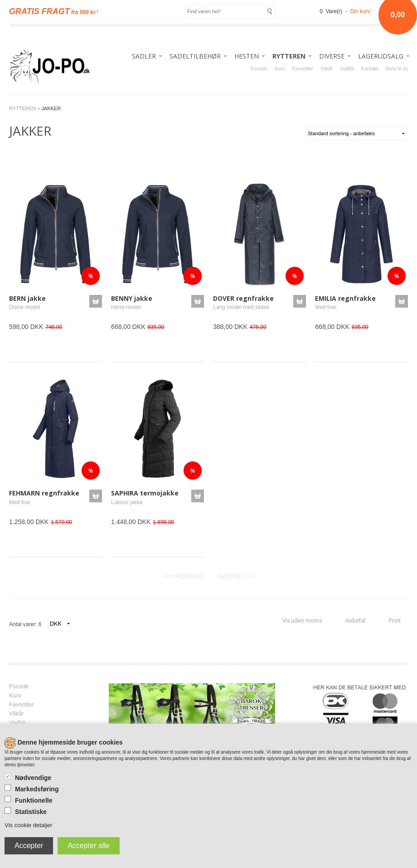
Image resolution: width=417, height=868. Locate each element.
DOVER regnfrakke (243, 298)
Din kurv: (361, 11)
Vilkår (327, 69)
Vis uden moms (302, 620)
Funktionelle (34, 800)
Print (395, 620)
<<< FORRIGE (184, 576)
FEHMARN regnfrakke (44, 493)
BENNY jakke (132, 298)
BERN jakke (27, 298)
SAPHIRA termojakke (145, 493)
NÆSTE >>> (236, 576)
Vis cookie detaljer (28, 825)
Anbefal (355, 620)
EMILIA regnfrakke (345, 298)
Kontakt (370, 69)
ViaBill (347, 69)
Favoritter (302, 69)
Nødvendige (33, 778)
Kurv (280, 69)
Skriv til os (397, 69)
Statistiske (31, 812)
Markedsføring (37, 789)
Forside (259, 69)
